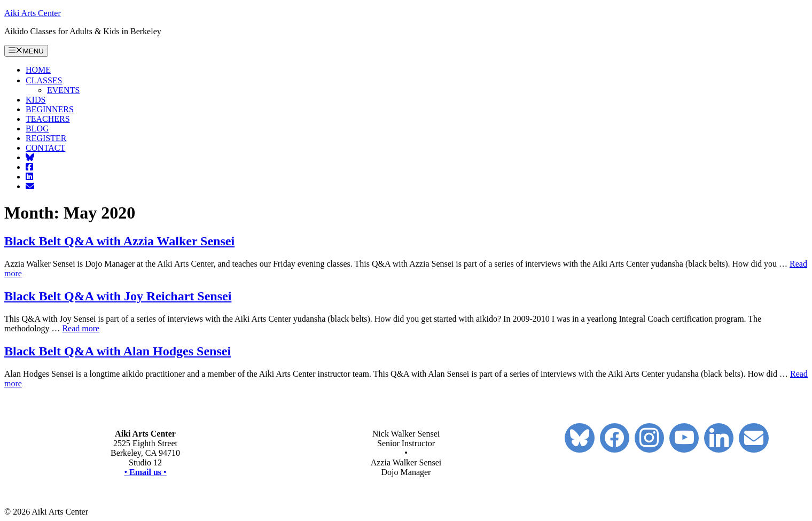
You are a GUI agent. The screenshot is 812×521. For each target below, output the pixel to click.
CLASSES (48, 80)
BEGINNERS (50, 109)
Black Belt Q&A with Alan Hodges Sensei (118, 351)
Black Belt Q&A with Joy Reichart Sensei (118, 296)
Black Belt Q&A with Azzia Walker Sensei (119, 241)
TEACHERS (48, 119)
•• (145, 472)
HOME (38, 70)
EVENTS (63, 90)
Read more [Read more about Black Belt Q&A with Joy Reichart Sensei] (81, 328)
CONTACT (45, 148)
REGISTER (46, 138)
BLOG (37, 129)
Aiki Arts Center (33, 13)
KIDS (36, 100)
